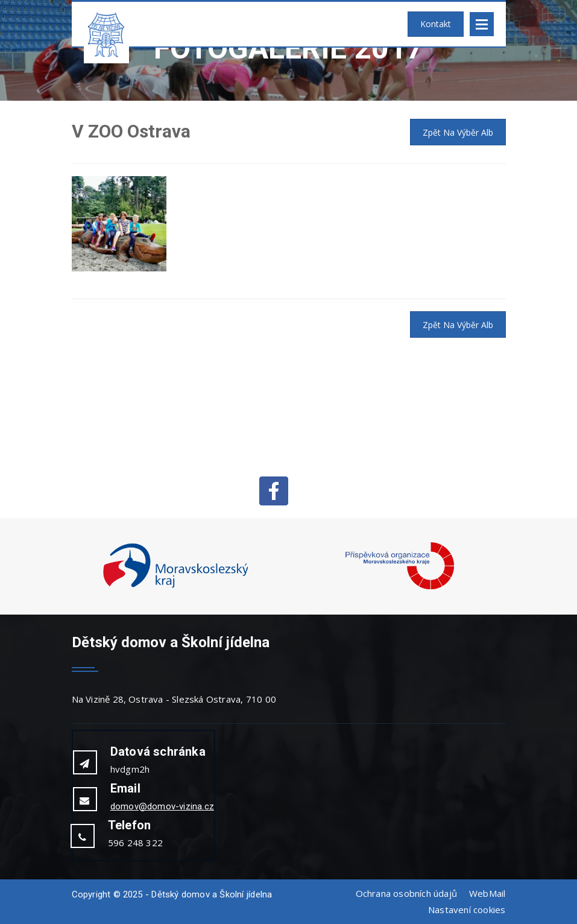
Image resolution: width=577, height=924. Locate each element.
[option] (176, 566)
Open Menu (482, 24)
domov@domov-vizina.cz (162, 806)
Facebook (274, 491)
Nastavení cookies (467, 910)
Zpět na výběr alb (458, 132)
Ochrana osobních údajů (406, 893)
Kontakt (436, 24)
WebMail (487, 893)
